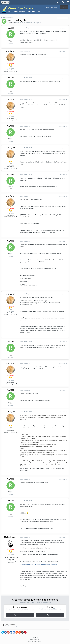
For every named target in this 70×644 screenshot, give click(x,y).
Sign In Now (50, 615)
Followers (61, 18)
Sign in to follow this (8, 17)
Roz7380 (12, 23)
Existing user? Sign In (52, 7)
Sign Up (64, 7)
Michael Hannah (11, 537)
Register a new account (20, 615)
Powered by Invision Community (35, 641)
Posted (26, 28)
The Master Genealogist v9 (33, 23)
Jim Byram (11, 51)
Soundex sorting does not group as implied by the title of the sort (38, 565)
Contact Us (35, 638)
